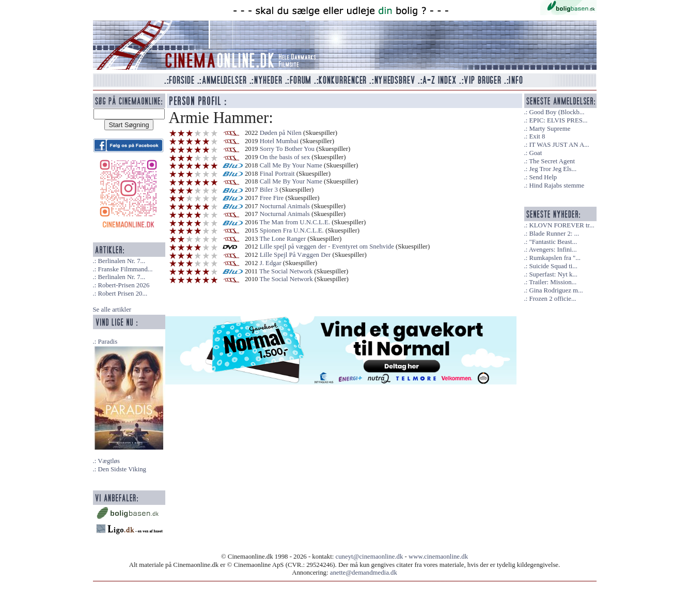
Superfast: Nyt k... (553, 274)
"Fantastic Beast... (553, 242)
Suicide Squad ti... (553, 266)
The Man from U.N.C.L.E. (294, 222)
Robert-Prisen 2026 (123, 285)
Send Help (543, 177)
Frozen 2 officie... (552, 299)
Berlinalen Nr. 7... (121, 261)
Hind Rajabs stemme (557, 186)
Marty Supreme (550, 129)
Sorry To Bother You (287, 149)
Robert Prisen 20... (122, 294)
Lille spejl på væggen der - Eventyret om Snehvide (327, 247)
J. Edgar (271, 263)
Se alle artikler (112, 310)
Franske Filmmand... (125, 269)
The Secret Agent (552, 161)
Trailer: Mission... (553, 282)
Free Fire (272, 198)
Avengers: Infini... (553, 250)
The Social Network (286, 271)
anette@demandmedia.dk (364, 573)
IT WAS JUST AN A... (559, 145)
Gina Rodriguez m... (556, 290)
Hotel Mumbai (279, 141)
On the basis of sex (285, 157)
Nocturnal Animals (285, 206)
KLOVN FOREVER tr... (561, 225)
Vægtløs (109, 461)
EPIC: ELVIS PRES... (558, 120)
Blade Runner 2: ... (554, 234)
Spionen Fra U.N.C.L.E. (292, 230)
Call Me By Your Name (291, 165)
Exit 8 (537, 136)
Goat (535, 153)
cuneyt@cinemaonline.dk (370, 557)
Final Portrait (277, 174)
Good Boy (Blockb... (557, 112)
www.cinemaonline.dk (438, 557)
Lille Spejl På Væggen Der (295, 255)
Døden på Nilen (281, 133)
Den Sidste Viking (122, 469)
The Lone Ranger (283, 239)
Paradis (107, 342)
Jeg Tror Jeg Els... (553, 169)
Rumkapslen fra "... (554, 258)
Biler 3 (269, 190)
